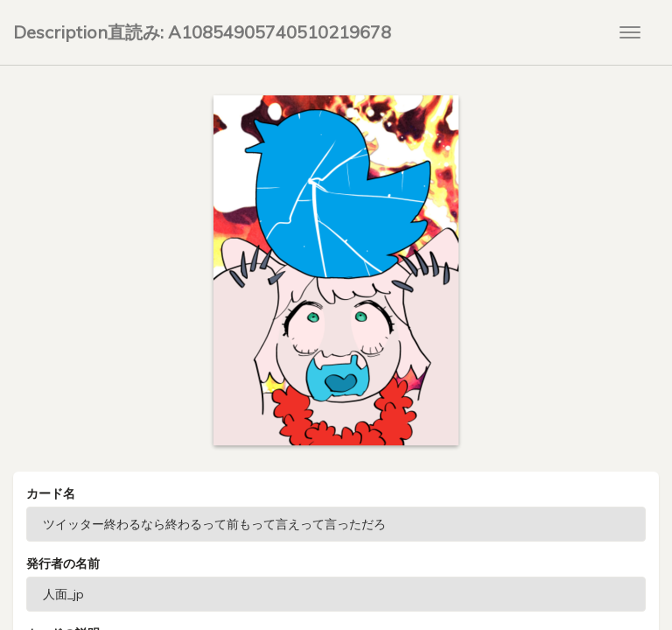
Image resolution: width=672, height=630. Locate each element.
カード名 (51, 493)
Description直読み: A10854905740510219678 (202, 32)
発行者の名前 (63, 563)
